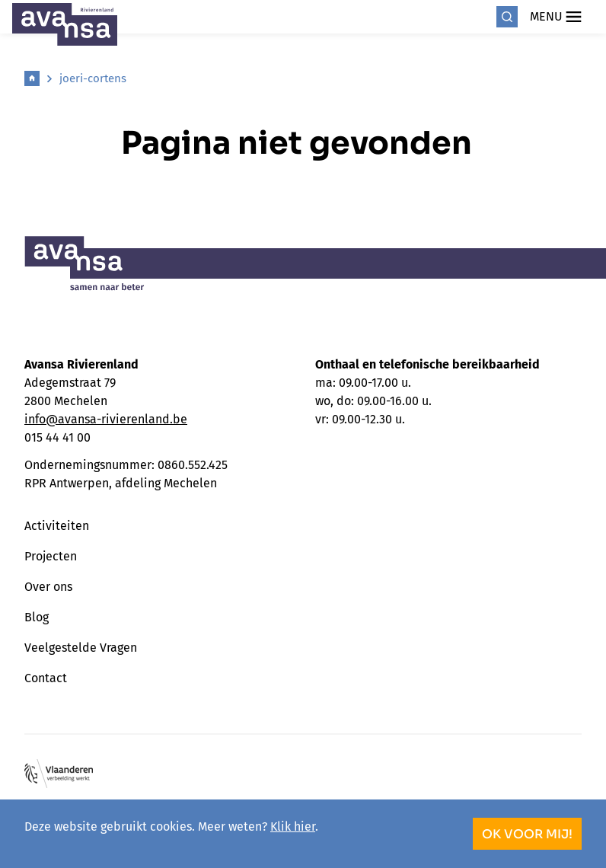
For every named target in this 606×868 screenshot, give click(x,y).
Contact (46, 678)
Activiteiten (57, 526)
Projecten (51, 556)
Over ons (48, 587)
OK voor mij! (527, 834)
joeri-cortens (93, 78)
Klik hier (293, 827)
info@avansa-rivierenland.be (106, 419)
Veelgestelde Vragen (81, 648)
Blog (37, 617)
